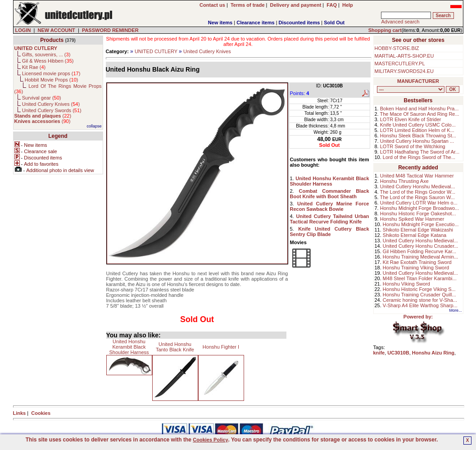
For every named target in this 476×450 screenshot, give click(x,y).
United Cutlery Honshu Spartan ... (417, 141)
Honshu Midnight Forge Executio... (421, 224)
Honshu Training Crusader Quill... (419, 295)
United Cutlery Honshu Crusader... (421, 246)
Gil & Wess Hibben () (48, 61)
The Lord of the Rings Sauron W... (417, 197)
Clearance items (255, 23)
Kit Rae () (34, 67)
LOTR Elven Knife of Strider (411, 119)
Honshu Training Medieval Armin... (421, 257)
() (43, 116)
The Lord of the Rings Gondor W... (418, 192)
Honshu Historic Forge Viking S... (419, 289)
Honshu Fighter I (221, 347)
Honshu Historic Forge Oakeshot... (418, 214)
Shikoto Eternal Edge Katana (415, 235)
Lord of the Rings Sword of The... (419, 157)
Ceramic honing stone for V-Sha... (420, 300)
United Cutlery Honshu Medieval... (418, 186)
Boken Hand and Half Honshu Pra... (419, 109)
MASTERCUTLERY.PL (400, 64)
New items (220, 23)
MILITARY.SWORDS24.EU (404, 71)
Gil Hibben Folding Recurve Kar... (419, 251)
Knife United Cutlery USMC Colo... (418, 125)
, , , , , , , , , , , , (411, 89)
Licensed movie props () (51, 73)
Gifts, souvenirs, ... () (46, 55)
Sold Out (334, 23)
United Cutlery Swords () (52, 110)
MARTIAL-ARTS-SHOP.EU (404, 56)
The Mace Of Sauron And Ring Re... (420, 114)
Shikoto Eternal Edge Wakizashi (418, 230)
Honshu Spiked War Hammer (412, 219)
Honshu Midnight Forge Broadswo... (419, 208)
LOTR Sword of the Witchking (413, 146)
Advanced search (400, 22)
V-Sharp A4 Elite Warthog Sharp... (420, 305)
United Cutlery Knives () (51, 104)
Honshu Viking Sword (406, 284)
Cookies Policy (210, 440)
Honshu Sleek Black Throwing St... (418, 136)
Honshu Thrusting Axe (404, 181)
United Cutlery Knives (207, 51)
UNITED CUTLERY (156, 51)
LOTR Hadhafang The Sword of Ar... (420, 152)
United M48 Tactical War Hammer (417, 176)
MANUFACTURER (418, 81)
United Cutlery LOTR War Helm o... (419, 203)
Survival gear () (42, 98)
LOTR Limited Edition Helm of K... (417, 130)
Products (52, 40)
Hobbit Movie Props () (52, 80)
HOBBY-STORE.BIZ (397, 48)
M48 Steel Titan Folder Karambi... (420, 278)
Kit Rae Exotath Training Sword (417, 262)
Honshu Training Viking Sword (416, 268)
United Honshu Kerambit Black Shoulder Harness (129, 347)
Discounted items (299, 23)
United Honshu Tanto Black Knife (175, 347)
